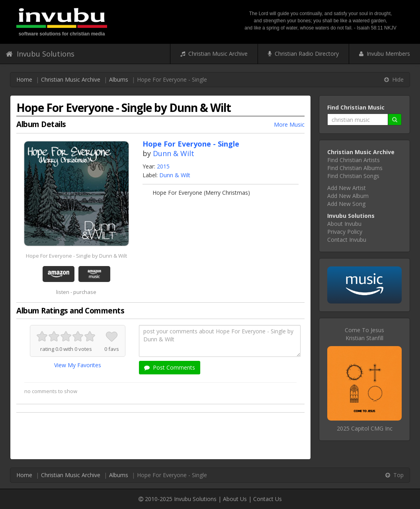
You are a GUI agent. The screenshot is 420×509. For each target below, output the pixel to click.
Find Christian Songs (353, 176)
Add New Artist (347, 188)
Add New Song (346, 204)
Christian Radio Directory (303, 54)
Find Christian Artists (354, 160)
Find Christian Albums (355, 168)
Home (24, 79)
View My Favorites (78, 365)
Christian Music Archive (214, 54)
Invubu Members (385, 54)
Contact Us (268, 499)
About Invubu (344, 224)
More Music (289, 124)
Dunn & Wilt (174, 153)
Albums (119, 79)
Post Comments (170, 367)
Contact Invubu (347, 240)
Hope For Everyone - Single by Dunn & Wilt (76, 256)
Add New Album (348, 196)
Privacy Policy (345, 232)
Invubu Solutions (40, 54)
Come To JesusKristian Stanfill (364, 334)
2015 (163, 166)
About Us (235, 499)
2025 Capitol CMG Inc (365, 428)
